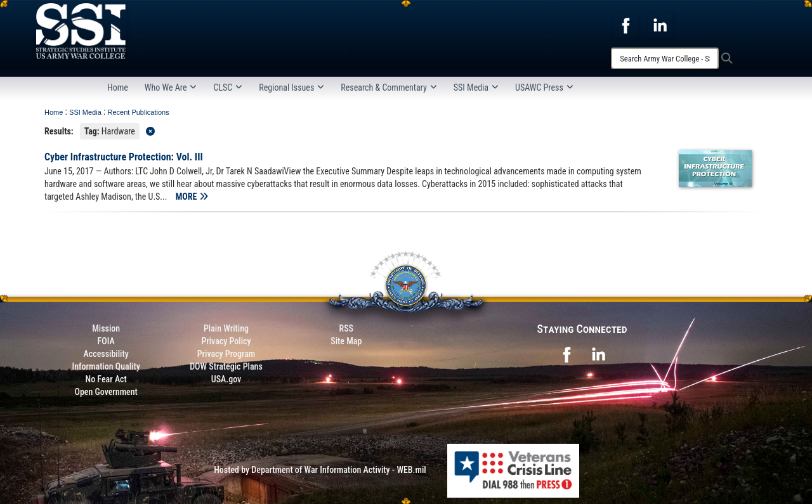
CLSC (228, 87)
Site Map (346, 341)
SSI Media (476, 87)
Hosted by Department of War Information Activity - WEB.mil (320, 470)
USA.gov (226, 379)
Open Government (106, 392)
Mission (106, 328)
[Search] (665, 58)
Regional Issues (291, 87)
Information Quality (106, 366)
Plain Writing (226, 328)
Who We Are (171, 87)
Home (118, 87)
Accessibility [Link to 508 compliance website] (106, 354)
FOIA (106, 341)
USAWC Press (544, 87)
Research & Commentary (389, 87)
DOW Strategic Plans (226, 366)
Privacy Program (226, 354)
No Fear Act (106, 379)
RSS (346, 328)
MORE (192, 197)
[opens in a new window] (625, 25)
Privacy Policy (226, 341)
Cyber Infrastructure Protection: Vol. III (124, 157)
